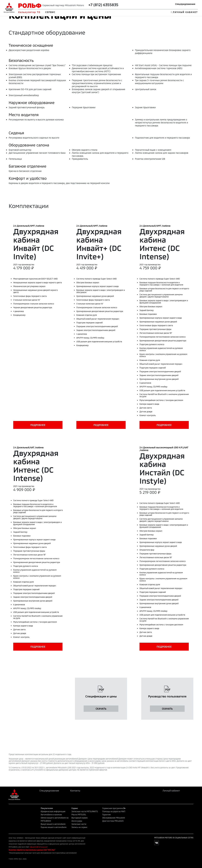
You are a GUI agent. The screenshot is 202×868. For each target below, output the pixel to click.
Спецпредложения (185, 4)
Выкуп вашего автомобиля (53, 824)
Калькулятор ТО (29, 12)
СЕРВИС (50, 12)
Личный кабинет (171, 791)
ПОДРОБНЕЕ (38, 425)
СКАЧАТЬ (101, 709)
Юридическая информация (53, 811)
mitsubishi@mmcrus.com (39, 847)
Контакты (75, 791)
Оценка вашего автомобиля (54, 827)
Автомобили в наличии (51, 815)
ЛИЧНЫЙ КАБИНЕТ (185, 12)
